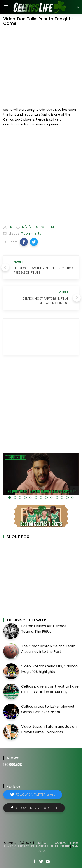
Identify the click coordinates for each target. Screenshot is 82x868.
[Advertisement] (41, 177)
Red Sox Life (26, 846)
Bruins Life (62, 846)
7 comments (31, 233)
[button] (24, 242)
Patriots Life (44, 846)
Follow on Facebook (36, 808)
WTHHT (48, 843)
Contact (61, 843)
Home (38, 843)
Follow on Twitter (35, 794)
